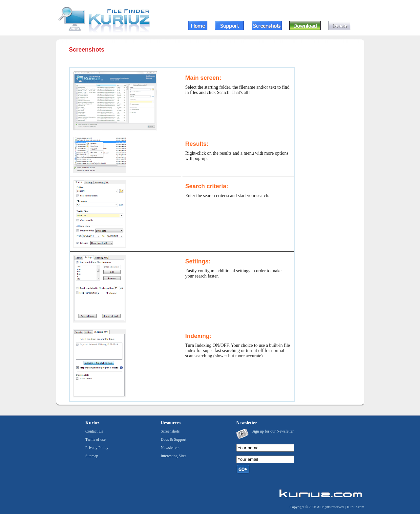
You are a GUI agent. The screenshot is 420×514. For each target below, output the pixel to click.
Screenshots (170, 431)
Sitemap (92, 456)
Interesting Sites (174, 456)
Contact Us (94, 431)
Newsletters (170, 448)
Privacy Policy (97, 448)
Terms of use (95, 439)
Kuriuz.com (356, 507)
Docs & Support (174, 439)
